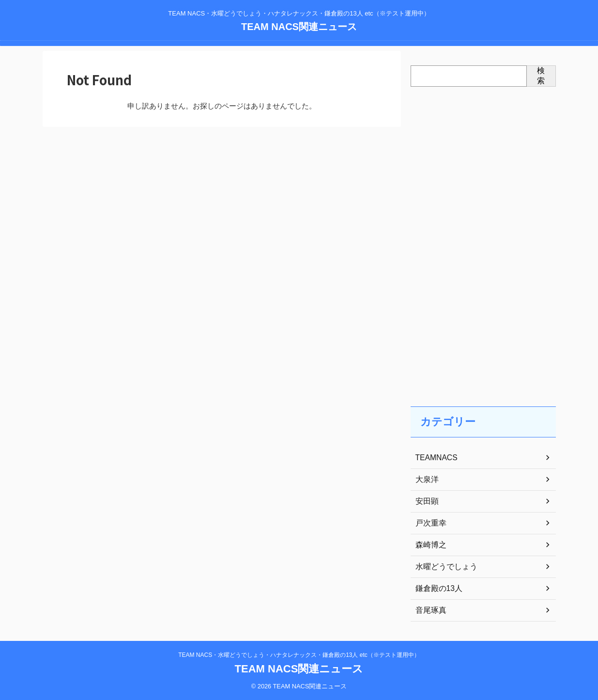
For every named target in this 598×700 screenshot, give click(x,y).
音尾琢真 (429, 610)
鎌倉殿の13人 (436, 589)
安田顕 (426, 501)
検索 (541, 76)
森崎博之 (429, 545)
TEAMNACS (434, 458)
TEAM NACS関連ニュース (299, 27)
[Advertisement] (483, 237)
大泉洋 (426, 480)
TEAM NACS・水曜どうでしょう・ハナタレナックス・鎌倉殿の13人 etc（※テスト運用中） (299, 655)
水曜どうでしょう (443, 567)
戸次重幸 (429, 523)
